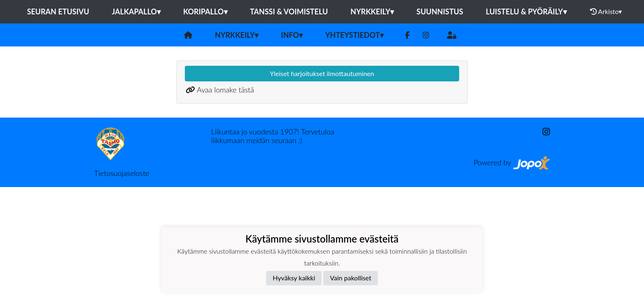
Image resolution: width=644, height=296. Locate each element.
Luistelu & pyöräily (526, 12)
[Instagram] (426, 35)
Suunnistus (440, 12)
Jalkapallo (136, 12)
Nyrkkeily (372, 12)
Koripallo (205, 12)
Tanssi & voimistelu (289, 12)
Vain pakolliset (351, 278)
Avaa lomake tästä (225, 90)
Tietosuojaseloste (122, 173)
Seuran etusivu (58, 12)
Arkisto (606, 12)
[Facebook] (407, 35)
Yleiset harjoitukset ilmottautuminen (322, 73)
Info (292, 35)
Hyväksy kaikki (294, 278)
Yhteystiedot (354, 35)
